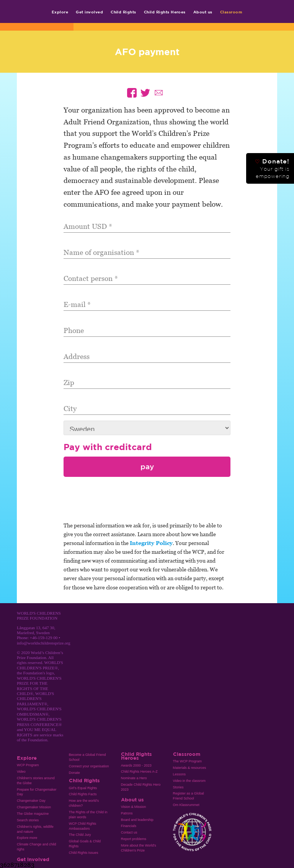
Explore (60, 12)
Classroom (231, 12)
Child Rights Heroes (165, 12)
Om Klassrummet (186, 805)
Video (21, 772)
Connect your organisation (89, 766)
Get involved (89, 12)
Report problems (134, 839)
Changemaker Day (31, 801)
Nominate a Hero (134, 778)
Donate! (272, 168)
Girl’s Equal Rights (83, 788)
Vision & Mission (134, 807)
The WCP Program (187, 761)
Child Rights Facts (83, 794)
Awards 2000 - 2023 (136, 765)
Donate (74, 773)
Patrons (127, 813)
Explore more (27, 838)
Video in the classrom (189, 781)
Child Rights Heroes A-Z (139, 772)
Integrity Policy (151, 543)
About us (203, 12)
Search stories (28, 820)
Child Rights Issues (84, 853)
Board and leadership (137, 820)
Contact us (129, 832)
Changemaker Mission (34, 807)
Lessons (179, 774)
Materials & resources (190, 768)
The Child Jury (80, 835)
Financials (129, 826)
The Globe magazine (33, 814)
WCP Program (28, 765)
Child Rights (123, 12)
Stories (178, 787)
